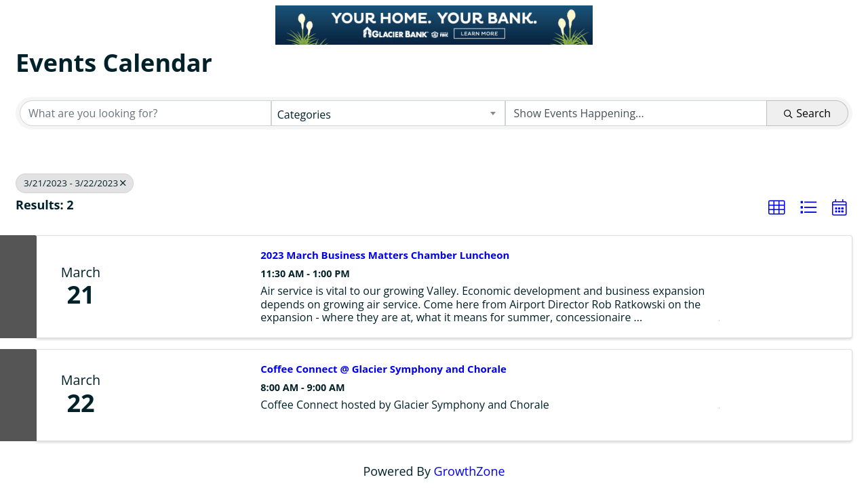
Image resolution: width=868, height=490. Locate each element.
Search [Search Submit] (807, 113)
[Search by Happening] (636, 113)
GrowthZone (470, 471)
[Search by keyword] (145, 113)
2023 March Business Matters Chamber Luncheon (385, 256)
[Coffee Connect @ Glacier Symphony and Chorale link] (186, 395)
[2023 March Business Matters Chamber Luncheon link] (186, 287)
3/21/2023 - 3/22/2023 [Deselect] (75, 183)
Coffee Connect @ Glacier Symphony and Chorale (383, 369)
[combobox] (388, 113)
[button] (776, 207)
